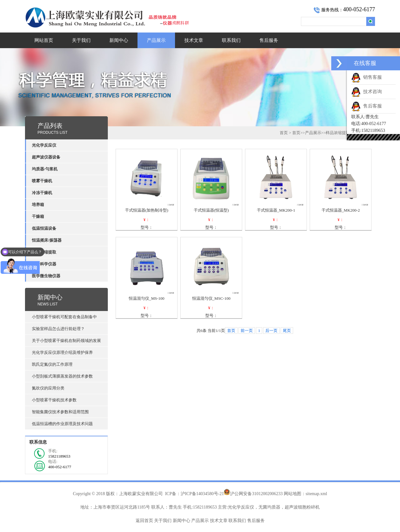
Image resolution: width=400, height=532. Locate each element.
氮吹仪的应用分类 (48, 388)
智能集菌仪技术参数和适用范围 (60, 412)
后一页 (271, 331)
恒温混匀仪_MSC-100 (211, 298)
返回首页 (144, 521)
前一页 (247, 331)
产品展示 (156, 40)
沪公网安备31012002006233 (256, 494)
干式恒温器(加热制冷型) (147, 210)
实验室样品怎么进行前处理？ (58, 329)
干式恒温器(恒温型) (211, 210)
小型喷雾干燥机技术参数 (54, 400)
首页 (284, 133)
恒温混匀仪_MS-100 (147, 298)
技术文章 (194, 40)
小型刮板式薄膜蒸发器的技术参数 (62, 376)
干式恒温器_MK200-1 (276, 210)
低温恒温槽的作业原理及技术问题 (62, 424)
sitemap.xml (316, 494)
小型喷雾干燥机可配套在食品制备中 (64, 317)
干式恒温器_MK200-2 (341, 210)
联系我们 (231, 40)
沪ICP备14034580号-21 (202, 494)
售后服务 (269, 40)
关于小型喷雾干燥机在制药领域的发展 (66, 341)
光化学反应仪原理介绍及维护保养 (62, 352)
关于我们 (81, 40)
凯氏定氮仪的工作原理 (52, 364)
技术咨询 (367, 92)
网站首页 (44, 40)
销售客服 (367, 77)
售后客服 (367, 106)
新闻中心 (119, 40)
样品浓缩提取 (338, 133)
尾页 (287, 331)
